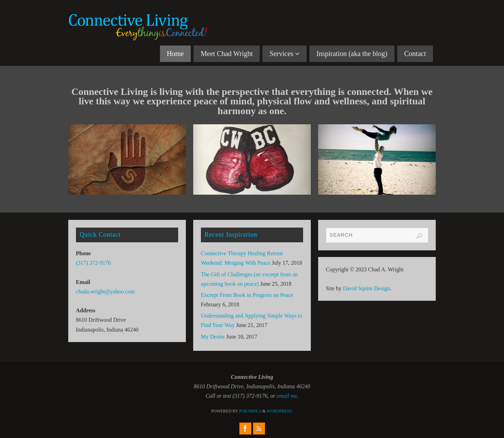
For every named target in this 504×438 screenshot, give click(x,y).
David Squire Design (366, 288)
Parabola (250, 411)
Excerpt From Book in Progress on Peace (247, 295)
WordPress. (280, 411)
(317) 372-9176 (93, 263)
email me (287, 396)
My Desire (213, 337)
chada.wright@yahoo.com (105, 291)
